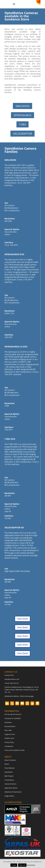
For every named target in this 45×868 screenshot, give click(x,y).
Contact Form (9, 675)
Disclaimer (8, 722)
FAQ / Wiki (8, 730)
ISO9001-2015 (9, 738)
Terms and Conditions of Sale (15, 750)
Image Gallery (9, 796)
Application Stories (11, 788)
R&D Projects (9, 776)
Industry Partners (10, 784)
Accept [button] (14, 865)
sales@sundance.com (12, 679)
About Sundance (10, 760)
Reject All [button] (22, 865)
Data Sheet (23, 619)
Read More (31, 865)
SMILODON (22, 106)
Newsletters (9, 772)
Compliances (9, 746)
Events (7, 764)
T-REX (23, 124)
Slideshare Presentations (13, 792)
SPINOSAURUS (22, 115)
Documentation (10, 726)
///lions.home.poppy (27, 696)
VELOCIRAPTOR (22, 134)
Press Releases (10, 768)
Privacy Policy (9, 742)
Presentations (9, 780)
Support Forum (10, 734)
